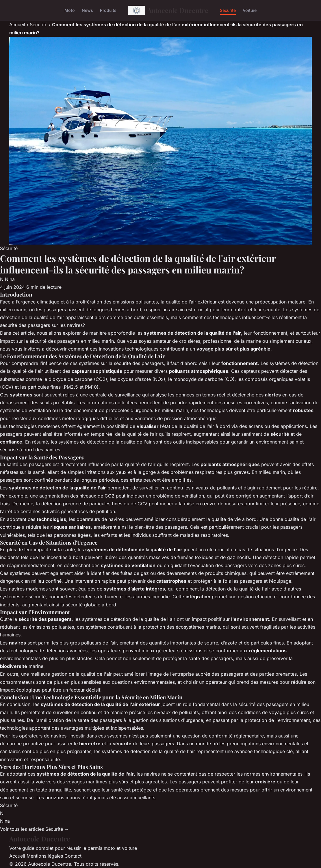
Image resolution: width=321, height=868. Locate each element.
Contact (73, 856)
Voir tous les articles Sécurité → (35, 829)
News (87, 10)
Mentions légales (45, 856)
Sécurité (228, 10)
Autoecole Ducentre (168, 10)
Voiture (250, 10)
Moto (70, 10)
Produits (108, 10)
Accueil (17, 25)
